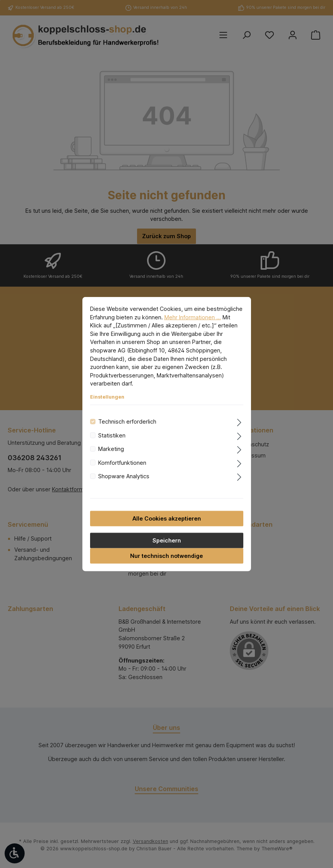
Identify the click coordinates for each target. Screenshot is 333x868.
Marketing (111, 449)
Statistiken (112, 435)
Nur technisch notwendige (166, 555)
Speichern (167, 540)
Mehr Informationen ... (193, 317)
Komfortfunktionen (122, 462)
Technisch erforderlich (127, 421)
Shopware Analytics (124, 476)
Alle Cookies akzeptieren (167, 518)
